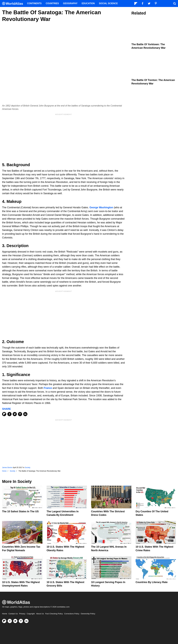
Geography (70, 3)
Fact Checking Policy (54, 614)
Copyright (31, 614)
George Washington (101, 207)
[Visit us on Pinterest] (21, 621)
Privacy (22, 614)
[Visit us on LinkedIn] (26, 621)
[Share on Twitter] (15, 414)
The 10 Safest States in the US (20, 511)
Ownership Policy (88, 614)
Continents (34, 3)
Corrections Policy (72, 614)
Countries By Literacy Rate (152, 582)
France (48, 388)
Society (27, 468)
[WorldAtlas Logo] (14, 4)
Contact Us (13, 614)
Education (88, 3)
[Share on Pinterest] (20, 414)
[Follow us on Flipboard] (4, 621)
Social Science (108, 3)
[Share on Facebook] (9, 414)
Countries (52, 3)
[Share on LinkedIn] (25, 414)
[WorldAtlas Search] (175, 3)
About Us (40, 614)
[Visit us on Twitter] (15, 621)
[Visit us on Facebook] (10, 621)
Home (5, 614)
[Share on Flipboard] (4, 414)
